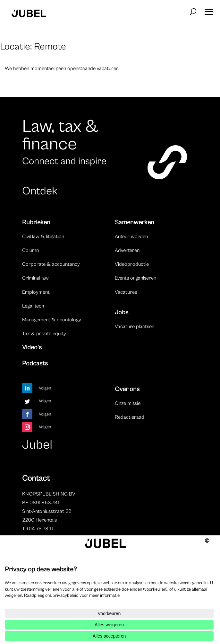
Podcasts (35, 364)
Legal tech (33, 306)
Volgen (45, 388)
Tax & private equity (44, 334)
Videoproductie (132, 264)
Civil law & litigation (43, 237)
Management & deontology (52, 320)
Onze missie (128, 403)
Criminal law (35, 278)
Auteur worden (131, 237)
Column (30, 250)
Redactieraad (130, 417)
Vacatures (126, 292)
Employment (36, 292)
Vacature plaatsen (135, 326)
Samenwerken (135, 223)
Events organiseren (135, 278)
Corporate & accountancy (51, 264)
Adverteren (127, 250)
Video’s (32, 348)
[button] (209, 10)
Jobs (122, 313)
